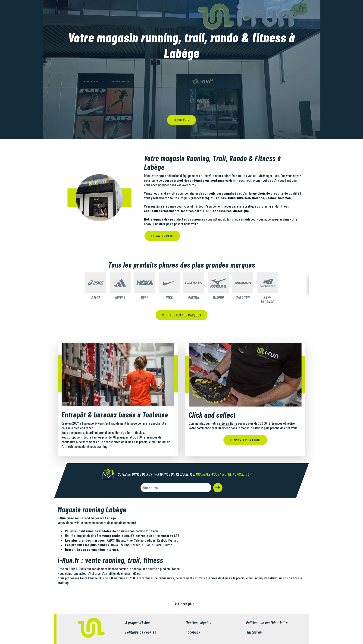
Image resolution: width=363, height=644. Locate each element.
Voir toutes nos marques (182, 315)
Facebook (193, 632)
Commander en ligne (245, 440)
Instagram (254, 632)
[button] (218, 488)
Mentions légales (198, 622)
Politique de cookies (141, 632)
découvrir (181, 120)
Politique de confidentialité (267, 622)
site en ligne (228, 423)
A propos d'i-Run (138, 622)
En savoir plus (162, 236)
